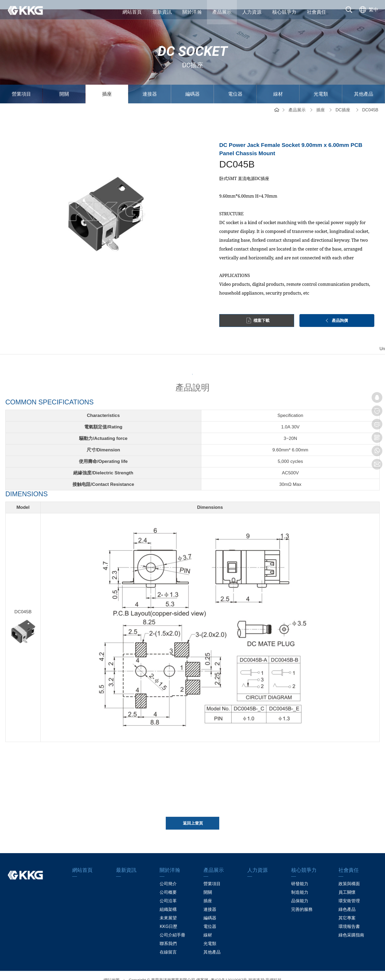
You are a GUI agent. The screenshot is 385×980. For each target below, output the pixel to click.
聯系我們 (168, 934)
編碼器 (192, 85)
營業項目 (21, 85)
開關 (64, 85)
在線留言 (168, 943)
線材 (278, 85)
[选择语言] (368, 12)
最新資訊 (162, 12)
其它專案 (347, 909)
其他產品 (364, 85)
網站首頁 (132, 12)
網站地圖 (111, 971)
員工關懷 (347, 883)
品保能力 (300, 892)
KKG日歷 (168, 917)
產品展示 (222, 12)
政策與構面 (349, 875)
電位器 (235, 85)
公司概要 (168, 883)
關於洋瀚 (192, 12)
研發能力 (300, 875)
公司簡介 (168, 875)
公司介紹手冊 (172, 926)
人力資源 (252, 12)
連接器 (150, 85)
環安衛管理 (349, 892)
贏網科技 (274, 971)
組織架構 (168, 900)
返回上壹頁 (193, 816)
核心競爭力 (284, 12)
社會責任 (317, 12)
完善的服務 (302, 900)
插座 (107, 85)
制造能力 (300, 883)
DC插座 (343, 101)
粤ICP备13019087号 (229, 971)
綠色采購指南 (351, 926)
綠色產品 (347, 900)
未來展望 (168, 909)
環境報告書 (349, 917)
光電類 (321, 85)
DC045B (370, 101)
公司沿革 (168, 892)
